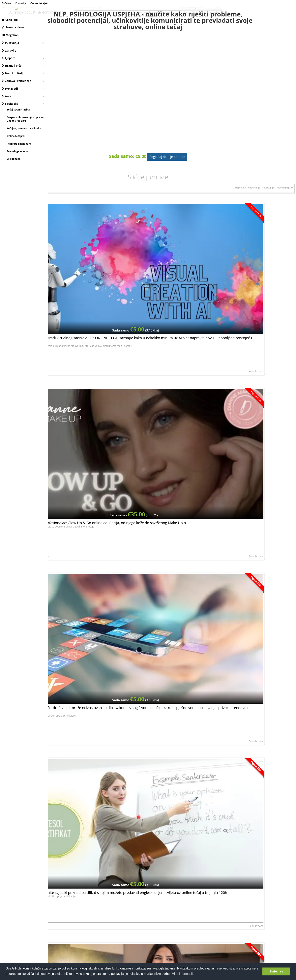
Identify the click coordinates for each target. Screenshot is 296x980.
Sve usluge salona (17, 151)
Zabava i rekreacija (17, 81)
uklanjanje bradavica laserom (154, 12)
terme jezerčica (197, 12)
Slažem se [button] (276, 971)
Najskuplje (264, 205)
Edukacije (10, 104)
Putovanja (11, 43)
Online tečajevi (16, 136)
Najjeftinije (248, 205)
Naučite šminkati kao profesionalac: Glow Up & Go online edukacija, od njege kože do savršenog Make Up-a (170, 263)
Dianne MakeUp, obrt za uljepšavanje (154, 293)
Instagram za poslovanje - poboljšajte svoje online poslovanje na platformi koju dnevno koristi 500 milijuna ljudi (87, 774)
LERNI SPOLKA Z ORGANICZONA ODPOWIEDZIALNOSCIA (247, 462)
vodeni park (105, 12)
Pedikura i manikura (19, 144)
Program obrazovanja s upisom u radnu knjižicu (25, 119)
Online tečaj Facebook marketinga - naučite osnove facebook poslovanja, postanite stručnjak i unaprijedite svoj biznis (169, 432)
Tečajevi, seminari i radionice (24, 128)
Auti (6, 96)
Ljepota (9, 58)
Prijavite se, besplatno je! (196, 830)
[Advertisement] (172, 882)
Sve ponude (14, 159)
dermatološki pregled (125, 12)
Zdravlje (9, 50)
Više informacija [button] (183, 974)
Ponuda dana (13, 27)
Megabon (10, 35)
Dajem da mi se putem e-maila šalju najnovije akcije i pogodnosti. (172, 841)
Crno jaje (10, 20)
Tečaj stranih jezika (18, 110)
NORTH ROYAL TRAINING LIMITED (69, 293)
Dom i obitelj (12, 73)
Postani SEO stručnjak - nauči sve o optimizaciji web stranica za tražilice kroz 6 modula (251, 689)
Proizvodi (10, 89)
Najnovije (233, 205)
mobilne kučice (179, 12)
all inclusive (213, 12)
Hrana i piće (12, 66)
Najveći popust (283, 205)
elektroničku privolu (136, 841)
